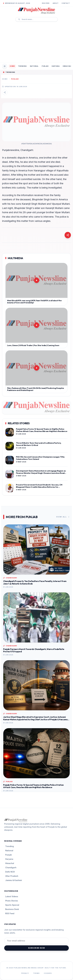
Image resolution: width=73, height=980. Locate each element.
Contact (66, 3)
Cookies (48, 973)
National (34, 66)
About (56, 3)
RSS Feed (46, 3)
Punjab (45, 66)
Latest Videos (12, 896)
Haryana (56, 66)
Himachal (67, 66)
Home (12, 66)
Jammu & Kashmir (14, 880)
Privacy (25, 973)
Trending (22, 66)
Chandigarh (11, 868)
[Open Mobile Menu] (5, 66)
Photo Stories (12, 901)
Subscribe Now (36, 948)
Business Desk (12, 909)
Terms (36, 973)
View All (63, 517)
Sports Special (12, 905)
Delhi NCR (10, 872)
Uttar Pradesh (12, 876)
